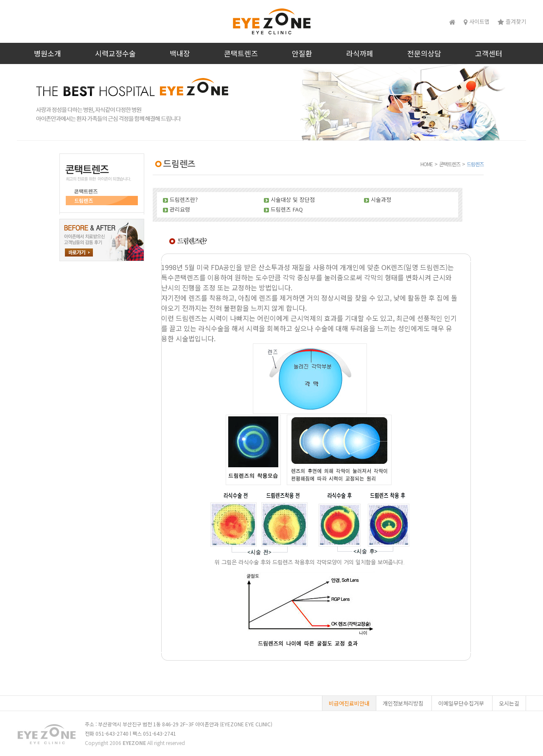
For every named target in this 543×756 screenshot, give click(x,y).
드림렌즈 (84, 200)
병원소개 (48, 53)
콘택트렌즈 (241, 53)
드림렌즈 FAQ (287, 209)
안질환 (302, 53)
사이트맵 (477, 21)
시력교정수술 (115, 53)
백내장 (180, 53)
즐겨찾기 (512, 21)
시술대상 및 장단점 (293, 199)
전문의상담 (424, 53)
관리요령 (180, 209)
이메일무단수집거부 (461, 703)
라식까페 (360, 53)
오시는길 (509, 703)
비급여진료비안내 (349, 703)
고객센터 (489, 53)
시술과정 (381, 199)
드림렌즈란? (184, 199)
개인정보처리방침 (403, 703)
